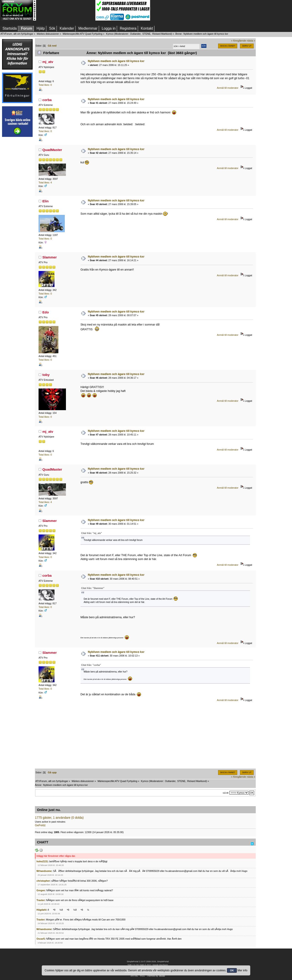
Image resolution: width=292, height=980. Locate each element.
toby (46, 375)
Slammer (50, 257)
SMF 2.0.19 (133, 965)
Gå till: (226, 793)
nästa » (251, 41)
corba (47, 100)
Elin (46, 201)
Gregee (41, 890)
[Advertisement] (66, 10)
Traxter (40, 900)
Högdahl (41, 910)
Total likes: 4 (45, 182)
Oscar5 (41, 939)
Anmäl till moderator (228, 88)
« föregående (239, 41)
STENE (146, 34)
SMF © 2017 (145, 965)
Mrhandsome (44, 871)
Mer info (242, 970)
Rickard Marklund (162, 34)
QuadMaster (52, 150)
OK (232, 970)
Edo (46, 312)
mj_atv (48, 62)
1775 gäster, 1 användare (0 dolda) (59, 818)
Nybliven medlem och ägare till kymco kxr (116, 61)
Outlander (135, 34)
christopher (43, 881)
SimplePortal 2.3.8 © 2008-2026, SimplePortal (148, 962)
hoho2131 (42, 861)
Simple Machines (160, 965)
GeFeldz (40, 825)
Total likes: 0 (45, 85)
